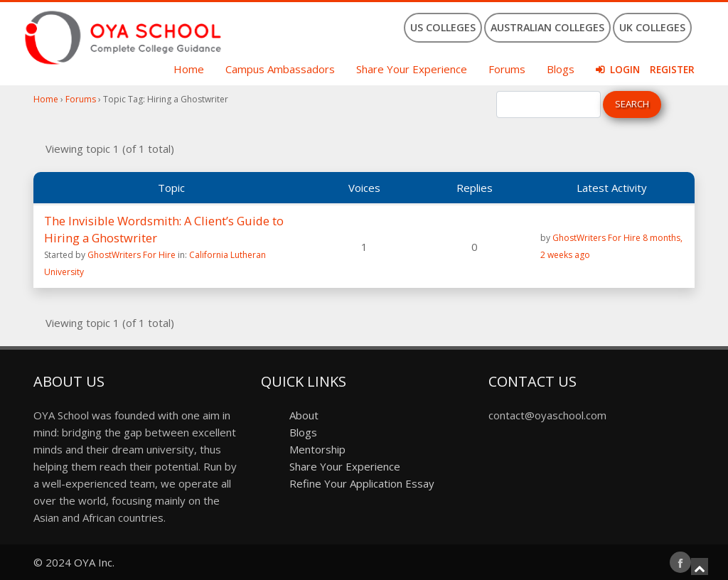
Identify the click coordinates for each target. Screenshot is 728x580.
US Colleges (443, 27)
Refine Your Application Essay (362, 483)
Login (625, 70)
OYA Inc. (94, 562)
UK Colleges (652, 27)
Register (672, 70)
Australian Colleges (547, 27)
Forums (507, 69)
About (304, 415)
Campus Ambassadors (280, 69)
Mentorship (317, 449)
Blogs (561, 69)
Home (189, 69)
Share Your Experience (412, 69)
